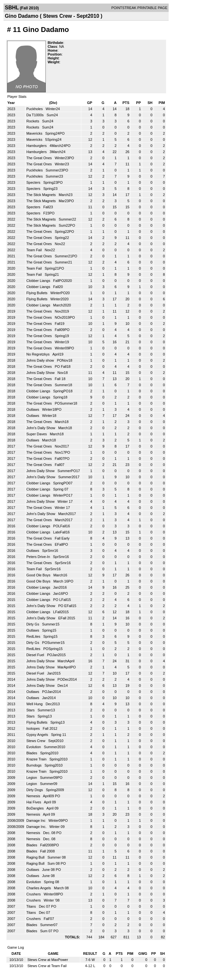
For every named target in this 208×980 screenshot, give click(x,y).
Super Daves (37, 434)
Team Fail (35, 250)
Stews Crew (36, 741)
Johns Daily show (41, 360)
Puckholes (35, 109)
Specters (34, 182)
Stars (31, 710)
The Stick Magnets (42, 195)
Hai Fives (34, 802)
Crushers (34, 894)
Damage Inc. (37, 827)
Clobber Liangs (39, 281)
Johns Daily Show (41, 373)
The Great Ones (40, 158)
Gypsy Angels (38, 735)
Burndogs (35, 765)
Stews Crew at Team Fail (47, 966)
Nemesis (34, 796)
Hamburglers (37, 146)
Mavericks (35, 133)
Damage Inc (36, 820)
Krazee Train (37, 759)
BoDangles (36, 808)
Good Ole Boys (39, 575)
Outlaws (33, 409)
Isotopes (34, 728)
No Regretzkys (39, 354)
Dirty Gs (33, 624)
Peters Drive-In (39, 557)
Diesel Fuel (36, 655)
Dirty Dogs (35, 790)
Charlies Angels (39, 888)
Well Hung (35, 704)
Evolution (34, 747)
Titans (32, 906)
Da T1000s (36, 115)
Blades (32, 753)
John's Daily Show (41, 428)
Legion (32, 778)
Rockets (33, 121)
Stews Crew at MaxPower (48, 960)
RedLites (34, 636)
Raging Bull (36, 857)
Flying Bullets (37, 293)
